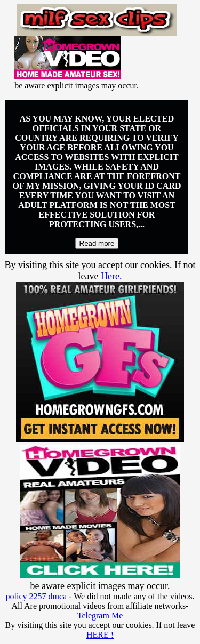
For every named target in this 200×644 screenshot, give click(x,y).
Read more (97, 243)
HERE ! (100, 635)
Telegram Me (100, 615)
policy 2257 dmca (37, 596)
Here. (111, 276)
